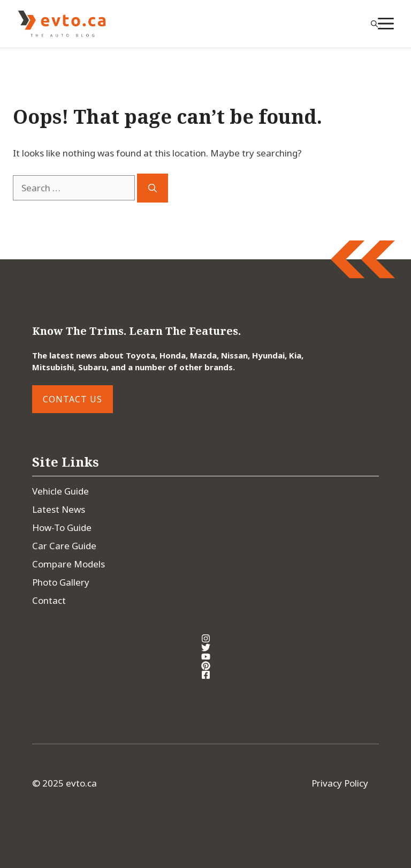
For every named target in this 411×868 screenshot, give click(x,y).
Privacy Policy (340, 783)
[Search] (153, 188)
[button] (374, 24)
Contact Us (73, 399)
